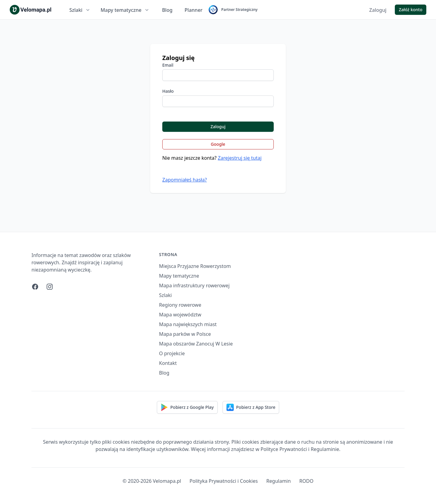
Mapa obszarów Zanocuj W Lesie (196, 344)
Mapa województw (180, 315)
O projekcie (172, 353)
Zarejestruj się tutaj (239, 158)
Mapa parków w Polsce (185, 334)
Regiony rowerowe (180, 305)
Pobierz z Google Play (187, 407)
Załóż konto (411, 10)
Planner (194, 10)
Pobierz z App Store (251, 407)
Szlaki (80, 10)
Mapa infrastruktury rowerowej (194, 285)
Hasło (168, 91)
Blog (167, 10)
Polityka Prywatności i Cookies (224, 481)
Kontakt (168, 363)
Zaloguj (378, 10)
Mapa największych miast (188, 324)
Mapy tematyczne (125, 10)
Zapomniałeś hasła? (185, 180)
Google (218, 144)
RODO (307, 481)
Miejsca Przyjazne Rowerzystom (195, 266)
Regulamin (279, 481)
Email (168, 65)
